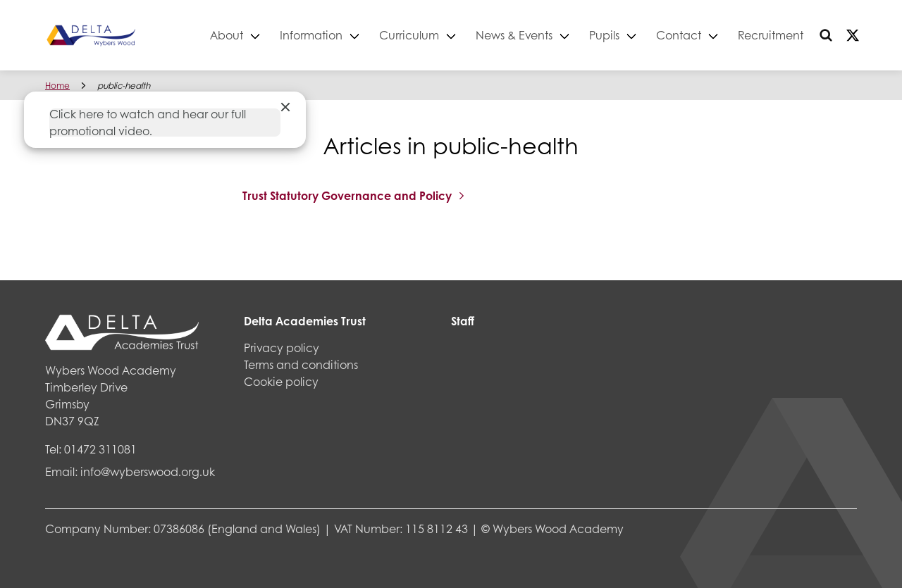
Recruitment (771, 35)
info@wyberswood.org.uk (148, 471)
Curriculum (409, 35)
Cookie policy (281, 381)
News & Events (514, 35)
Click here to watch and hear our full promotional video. (148, 123)
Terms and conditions (301, 364)
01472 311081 (100, 449)
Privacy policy (282, 348)
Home (57, 86)
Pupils (604, 35)
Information (311, 35)
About (227, 35)
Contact (679, 35)
